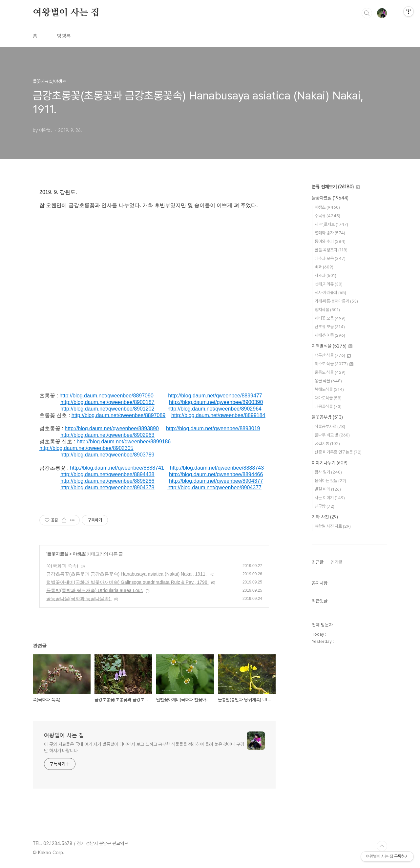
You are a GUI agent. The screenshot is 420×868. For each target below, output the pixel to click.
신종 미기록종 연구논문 (338, 452)
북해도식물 (329, 389)
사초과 (325, 275)
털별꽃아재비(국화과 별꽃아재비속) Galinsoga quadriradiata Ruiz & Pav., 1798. (127, 582)
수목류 (327, 216)
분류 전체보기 (336, 187)
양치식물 (327, 310)
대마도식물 (328, 398)
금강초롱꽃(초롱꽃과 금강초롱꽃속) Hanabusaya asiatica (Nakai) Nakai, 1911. (127, 574)
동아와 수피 (330, 241)
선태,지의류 (329, 284)
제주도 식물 (334, 364)
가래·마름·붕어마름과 (336, 301)
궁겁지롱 (327, 444)
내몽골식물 (328, 406)
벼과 (324, 267)
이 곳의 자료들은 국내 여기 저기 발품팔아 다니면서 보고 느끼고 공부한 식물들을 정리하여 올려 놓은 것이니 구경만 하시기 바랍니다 (144, 747)
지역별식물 (332, 346)
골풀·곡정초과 (331, 250)
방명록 (64, 36)
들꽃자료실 (58, 554)
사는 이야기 (330, 498)
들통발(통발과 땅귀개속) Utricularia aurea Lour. (95, 590)
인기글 (336, 562)
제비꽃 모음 (330, 318)
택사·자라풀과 (330, 293)
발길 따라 (328, 489)
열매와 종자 (330, 233)
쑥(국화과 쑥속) (62, 566)
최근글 (318, 562)
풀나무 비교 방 (332, 435)
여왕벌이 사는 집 (66, 13)
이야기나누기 (330, 463)
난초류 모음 (330, 327)
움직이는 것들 (330, 481)
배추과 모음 (330, 258)
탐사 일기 (328, 472)
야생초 (79, 554)
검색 (367, 13)
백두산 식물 (333, 355)
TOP (382, 846)
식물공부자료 (330, 426)
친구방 (325, 506)
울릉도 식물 (330, 372)
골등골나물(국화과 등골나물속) (79, 599)
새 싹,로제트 (331, 224)
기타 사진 (325, 517)
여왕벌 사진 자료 (333, 526)
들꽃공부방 (327, 417)
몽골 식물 (328, 381)
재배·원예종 (330, 335)
